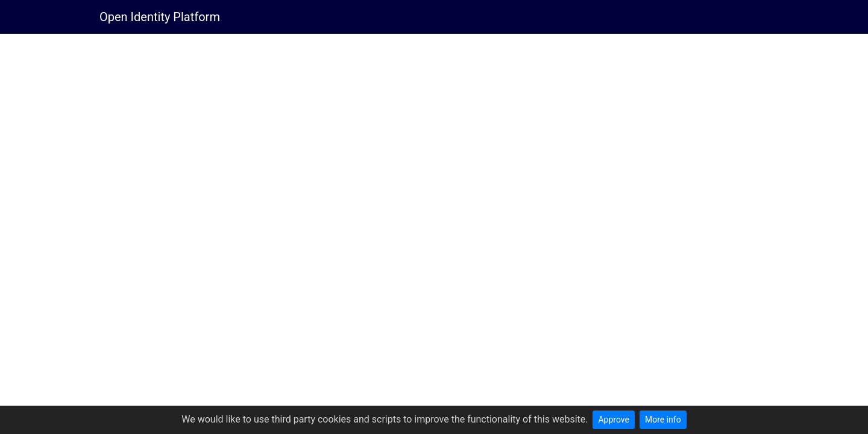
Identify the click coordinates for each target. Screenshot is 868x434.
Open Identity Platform (160, 17)
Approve (613, 420)
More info (663, 420)
